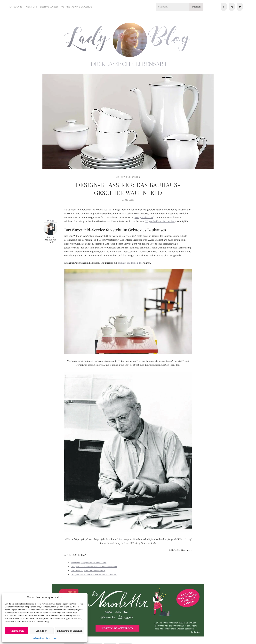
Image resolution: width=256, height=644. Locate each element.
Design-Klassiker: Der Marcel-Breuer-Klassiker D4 (94, 567)
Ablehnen (42, 631)
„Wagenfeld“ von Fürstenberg (160, 221)
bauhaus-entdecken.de (129, 263)
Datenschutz (39, 638)
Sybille (50, 221)
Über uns (32, 7)
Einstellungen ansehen (70, 631)
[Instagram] (232, 7)
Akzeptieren (17, 631)
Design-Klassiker (144, 217)
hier (121, 539)
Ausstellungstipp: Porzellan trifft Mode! (89, 563)
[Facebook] (224, 7)
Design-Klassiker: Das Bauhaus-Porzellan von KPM (94, 574)
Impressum (51, 638)
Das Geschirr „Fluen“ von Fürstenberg (88, 570)
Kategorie (16, 7)
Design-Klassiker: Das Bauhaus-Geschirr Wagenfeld (128, 189)
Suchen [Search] (196, 7)
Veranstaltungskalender (77, 7)
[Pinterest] (240, 7)
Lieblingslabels (49, 7)
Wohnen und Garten (128, 177)
